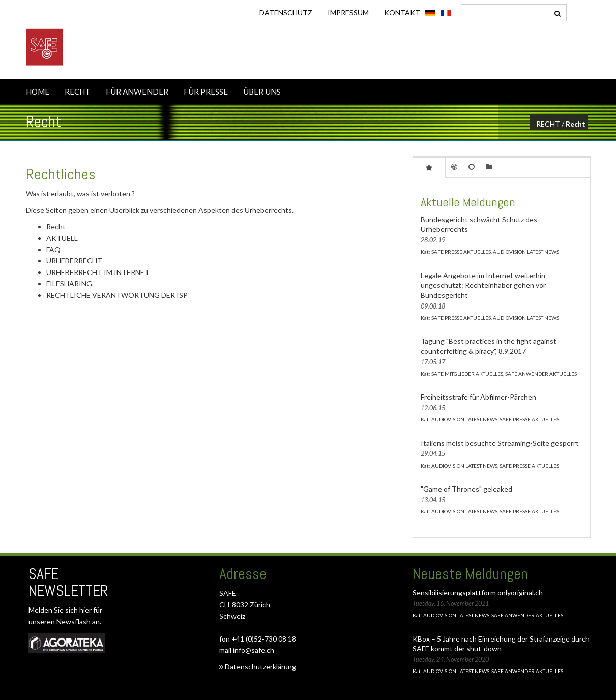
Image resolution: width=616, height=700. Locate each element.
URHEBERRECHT (74, 261)
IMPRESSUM (348, 12)
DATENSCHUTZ (286, 12)
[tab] (429, 167)
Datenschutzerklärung (258, 667)
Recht (576, 124)
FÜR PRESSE (206, 92)
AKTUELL (62, 238)
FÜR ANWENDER (137, 92)
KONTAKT (402, 12)
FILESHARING (69, 283)
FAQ (53, 249)
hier (86, 610)
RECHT (78, 92)
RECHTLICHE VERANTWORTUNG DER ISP (117, 295)
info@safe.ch (254, 650)
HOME (38, 92)
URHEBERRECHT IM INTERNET (98, 272)
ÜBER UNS (262, 92)
